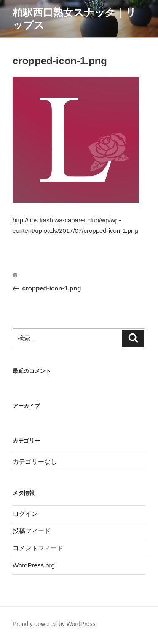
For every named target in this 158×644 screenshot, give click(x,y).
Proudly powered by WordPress (54, 624)
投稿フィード (32, 531)
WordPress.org (34, 565)
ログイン (25, 513)
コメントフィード (38, 548)
